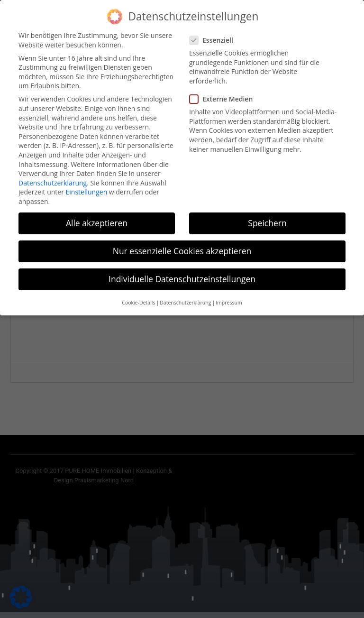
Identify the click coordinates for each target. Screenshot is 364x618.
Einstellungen (87, 187)
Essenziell (214, 35)
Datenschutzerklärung (53, 178)
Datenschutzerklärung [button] (185, 297)
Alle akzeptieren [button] (97, 218)
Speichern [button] (267, 218)
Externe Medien (224, 94)
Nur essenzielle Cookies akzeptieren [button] (182, 246)
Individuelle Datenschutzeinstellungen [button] (182, 274)
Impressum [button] (229, 297)
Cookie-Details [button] (138, 297)
